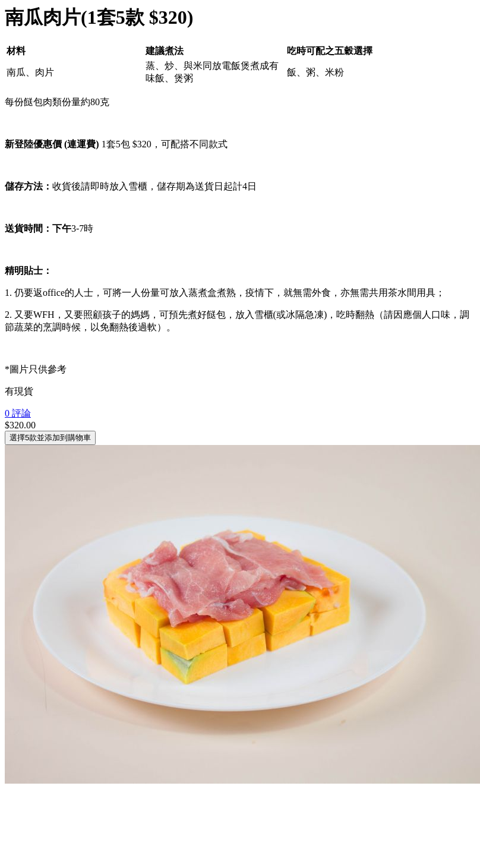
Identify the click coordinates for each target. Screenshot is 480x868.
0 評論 (18, 413)
